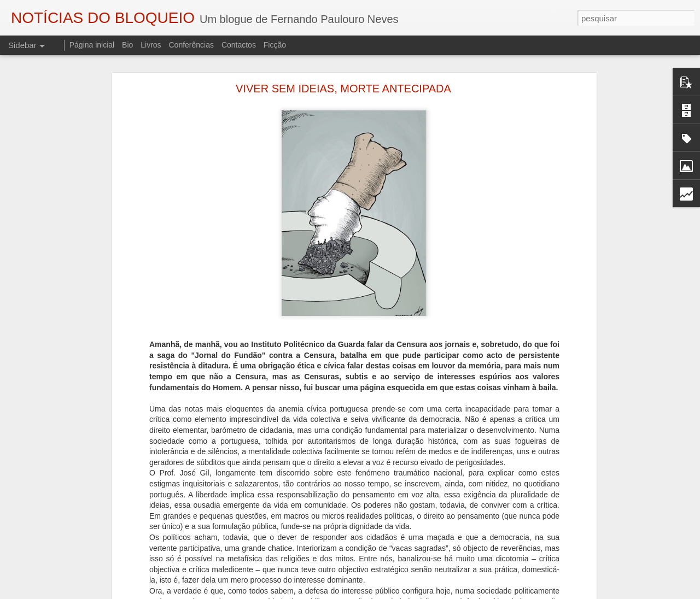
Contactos (239, 45)
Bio (127, 45)
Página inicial (92, 45)
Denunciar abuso (474, 593)
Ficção (275, 45)
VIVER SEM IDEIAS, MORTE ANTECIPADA (343, 69)
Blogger (437, 593)
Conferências (191, 45)
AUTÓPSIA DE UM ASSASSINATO (78, 583)
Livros (151, 45)
